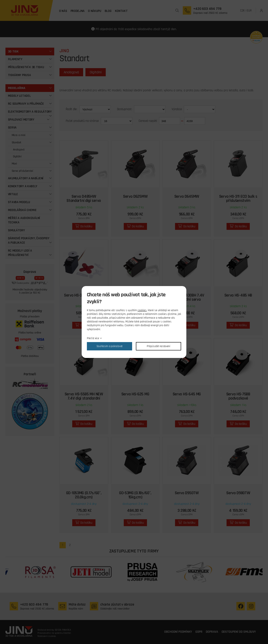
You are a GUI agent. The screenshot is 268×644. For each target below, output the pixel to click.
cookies (142, 310)
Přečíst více (93, 338)
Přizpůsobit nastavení (158, 346)
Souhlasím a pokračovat (110, 346)
